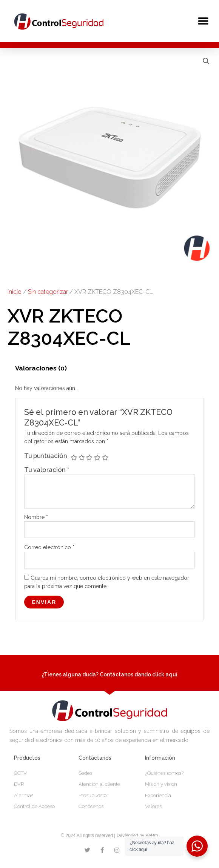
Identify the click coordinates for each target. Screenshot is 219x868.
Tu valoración (47, 470)
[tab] (41, 368)
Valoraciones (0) (41, 368)
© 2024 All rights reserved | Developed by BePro (109, 836)
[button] (203, 21)
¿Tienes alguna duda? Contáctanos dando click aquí (109, 674)
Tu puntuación (46, 456)
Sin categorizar (48, 292)
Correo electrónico (49, 547)
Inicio (15, 292)
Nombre (36, 517)
